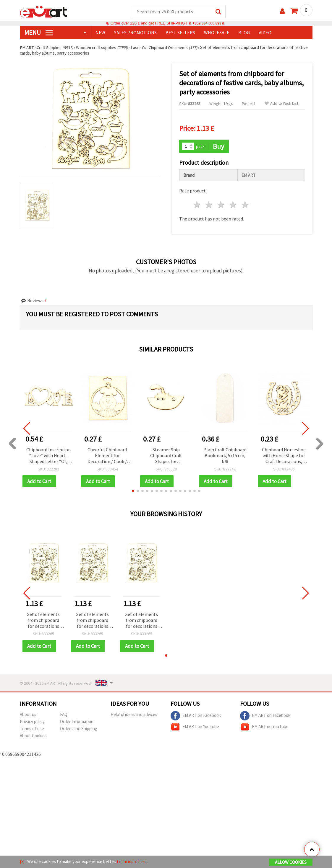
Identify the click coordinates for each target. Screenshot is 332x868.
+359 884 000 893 (207, 23)
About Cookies (33, 737)
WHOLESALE (217, 33)
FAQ (64, 715)
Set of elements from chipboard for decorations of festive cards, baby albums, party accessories (43, 621)
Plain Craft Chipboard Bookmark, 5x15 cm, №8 (225, 456)
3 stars (221, 205)
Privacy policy (32, 722)
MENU (38, 33)
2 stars (209, 205)
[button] (133, 491)
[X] (22, 862)
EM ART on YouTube (195, 728)
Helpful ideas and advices (134, 715)
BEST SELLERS (180, 33)
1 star (197, 205)
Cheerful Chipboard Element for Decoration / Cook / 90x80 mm (107, 456)
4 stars (233, 205)
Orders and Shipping (79, 729)
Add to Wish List (281, 104)
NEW (100, 33)
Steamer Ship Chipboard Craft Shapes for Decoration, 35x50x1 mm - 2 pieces (166, 456)
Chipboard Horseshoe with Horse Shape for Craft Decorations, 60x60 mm (284, 456)
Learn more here (132, 862)
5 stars (245, 205)
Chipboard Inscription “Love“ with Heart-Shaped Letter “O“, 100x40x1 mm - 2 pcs (48, 456)
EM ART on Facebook (196, 717)
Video (265, 33)
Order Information (77, 722)
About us (28, 715)
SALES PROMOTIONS (135, 33)
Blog (244, 33)
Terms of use (32, 729)
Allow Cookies (291, 863)
